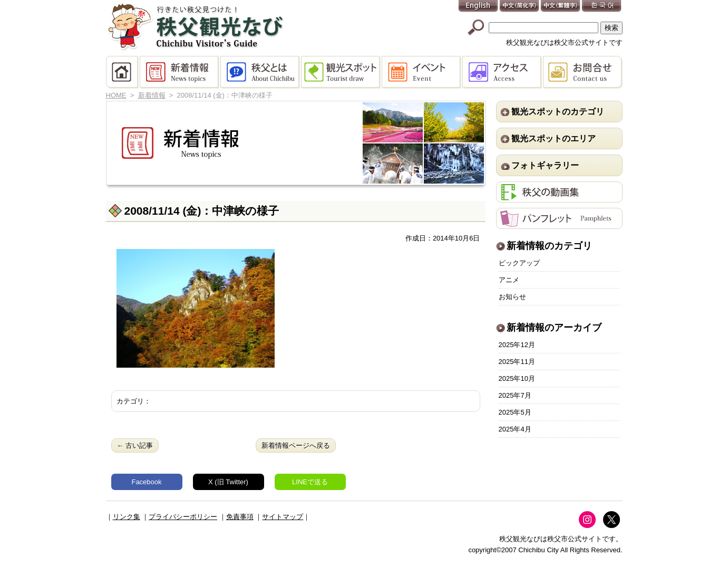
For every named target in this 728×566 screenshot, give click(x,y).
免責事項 (240, 517)
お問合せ (583, 72)
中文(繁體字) (561, 7)
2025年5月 (515, 412)
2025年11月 (517, 362)
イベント (422, 72)
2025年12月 (517, 345)
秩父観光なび (196, 27)
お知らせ (512, 297)
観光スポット (341, 72)
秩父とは (261, 72)
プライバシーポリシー (183, 517)
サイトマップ (283, 517)
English (479, 7)
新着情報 (180, 72)
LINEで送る (310, 482)
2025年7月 (515, 395)
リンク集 (127, 517)
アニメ (509, 280)
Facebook (146, 482)
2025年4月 (515, 429)
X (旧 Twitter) (228, 482)
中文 (520, 7)
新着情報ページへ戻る (296, 445)
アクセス (503, 72)
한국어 (602, 7)
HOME (123, 72)
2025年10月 (517, 378)
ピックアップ (519, 263)
